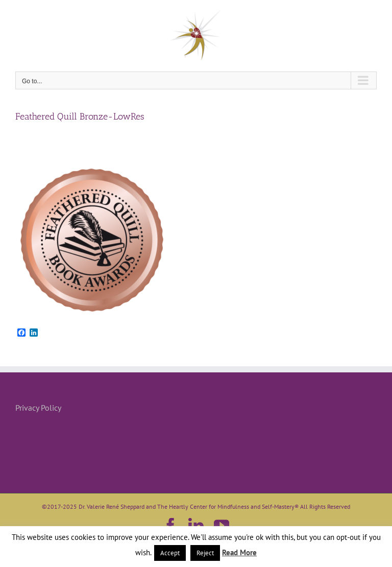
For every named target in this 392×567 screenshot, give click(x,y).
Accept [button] (170, 553)
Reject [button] (205, 553)
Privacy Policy (38, 408)
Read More (239, 552)
